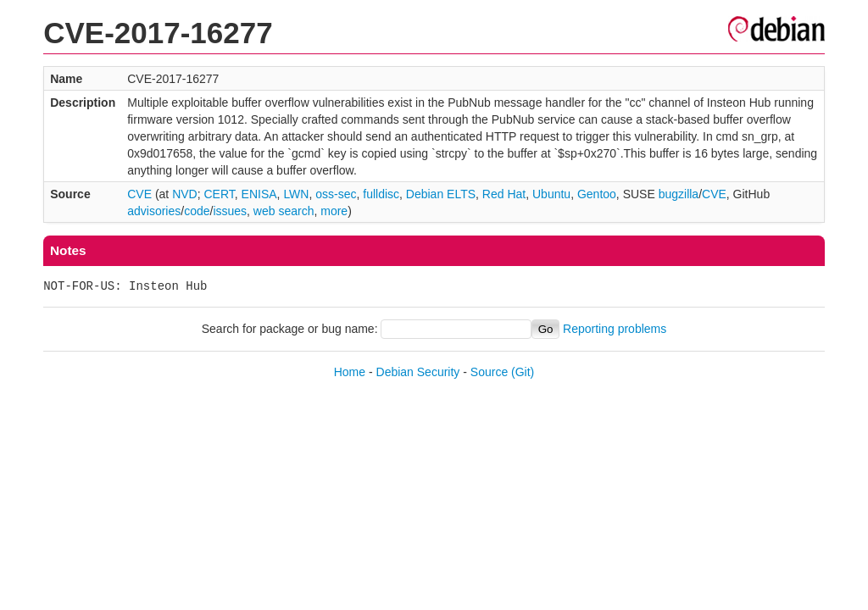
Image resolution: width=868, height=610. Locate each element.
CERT (219, 194)
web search (284, 211)
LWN (296, 194)
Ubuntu (551, 194)
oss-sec (336, 194)
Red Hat (504, 194)
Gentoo (597, 194)
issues (230, 211)
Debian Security (418, 372)
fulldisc (381, 194)
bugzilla (679, 194)
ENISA (259, 194)
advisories (154, 211)
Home (350, 372)
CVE (139, 194)
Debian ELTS (441, 194)
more (334, 211)
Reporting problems (615, 329)
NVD (185, 194)
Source (489, 372)
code (197, 211)
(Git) (523, 372)
